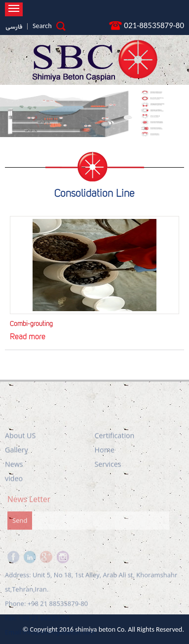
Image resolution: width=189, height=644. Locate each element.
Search (49, 26)
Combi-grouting (31, 323)
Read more (28, 336)
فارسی (14, 27)
